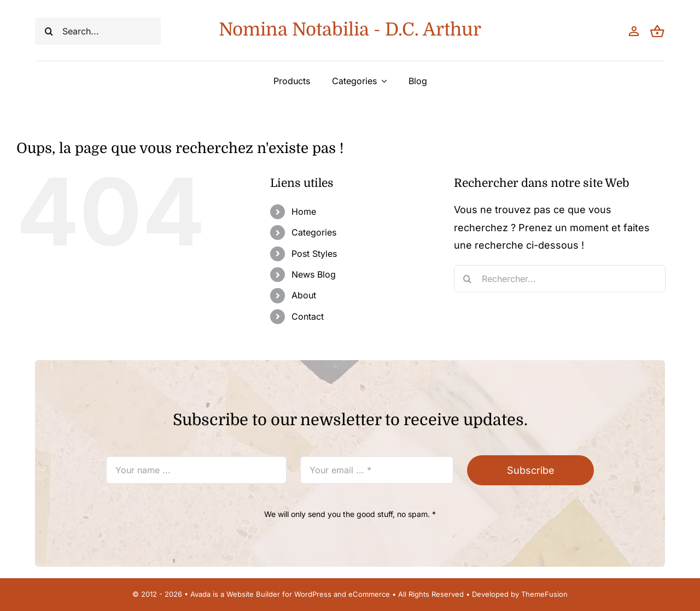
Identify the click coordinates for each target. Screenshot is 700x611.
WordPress (313, 594)
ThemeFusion (544, 594)
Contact (308, 316)
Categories (314, 232)
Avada (200, 594)
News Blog (314, 274)
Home (304, 211)
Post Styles (314, 254)
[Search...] (98, 31)
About (304, 295)
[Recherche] (49, 31)
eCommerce (369, 594)
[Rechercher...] (560, 279)
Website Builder (253, 594)
